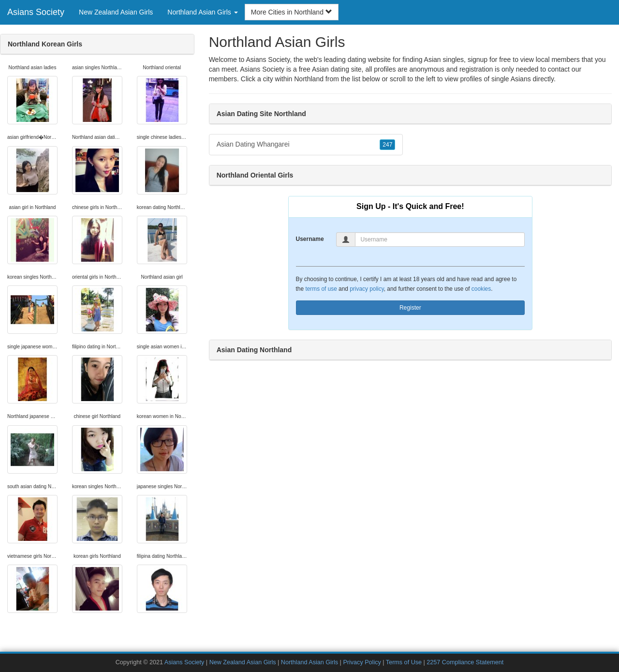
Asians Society (36, 12)
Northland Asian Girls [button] (202, 12)
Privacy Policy (362, 662)
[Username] (440, 239)
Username (310, 239)
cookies (481, 289)
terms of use (321, 289)
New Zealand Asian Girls (116, 12)
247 (387, 145)
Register (410, 308)
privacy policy (367, 289)
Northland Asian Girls (309, 662)
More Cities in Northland (292, 12)
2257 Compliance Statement (465, 662)
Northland (309, 79)
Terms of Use (404, 662)
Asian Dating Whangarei (306, 145)
